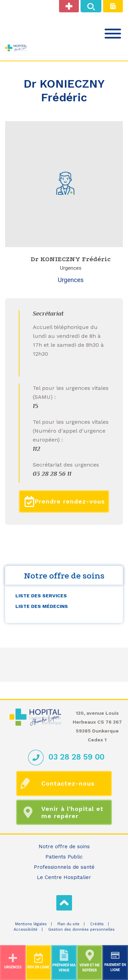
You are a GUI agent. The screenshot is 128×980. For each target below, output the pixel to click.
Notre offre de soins (64, 847)
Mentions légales (31, 924)
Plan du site (68, 924)
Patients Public (64, 857)
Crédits (97, 924)
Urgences (70, 280)
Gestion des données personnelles (81, 930)
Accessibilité (26, 930)
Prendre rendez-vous (65, 501)
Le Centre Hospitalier (64, 877)
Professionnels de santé (64, 867)
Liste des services (41, 596)
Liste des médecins (42, 606)
